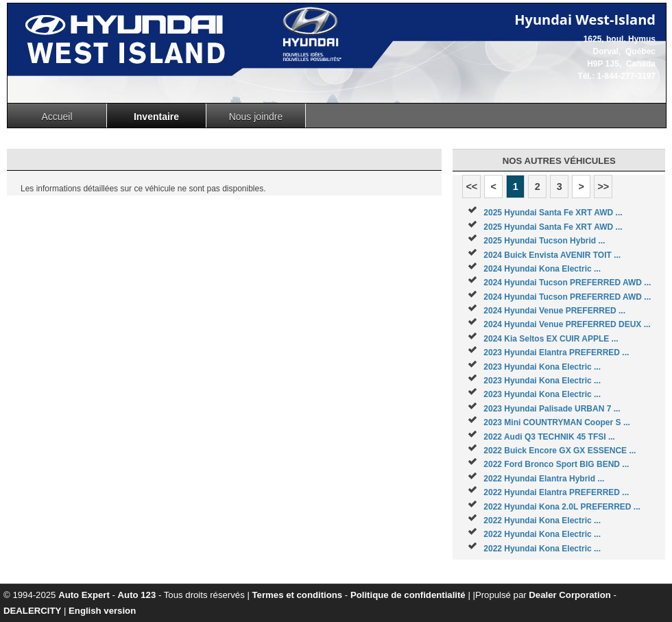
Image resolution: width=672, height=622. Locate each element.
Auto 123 (137, 595)
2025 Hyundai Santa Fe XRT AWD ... (553, 213)
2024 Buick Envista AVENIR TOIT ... (552, 255)
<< (471, 187)
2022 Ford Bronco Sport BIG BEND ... (556, 464)
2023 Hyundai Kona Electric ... (542, 367)
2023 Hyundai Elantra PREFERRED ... (556, 352)
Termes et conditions (298, 595)
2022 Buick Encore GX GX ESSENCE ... (560, 451)
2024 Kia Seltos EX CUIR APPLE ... (551, 339)
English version (102, 611)
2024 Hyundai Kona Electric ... (542, 269)
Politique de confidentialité (408, 595)
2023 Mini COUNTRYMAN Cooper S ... (557, 422)
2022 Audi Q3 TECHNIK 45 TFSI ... (549, 437)
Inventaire (156, 117)
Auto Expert (84, 595)
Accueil (57, 117)
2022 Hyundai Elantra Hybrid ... (544, 479)
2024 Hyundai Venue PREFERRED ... (554, 311)
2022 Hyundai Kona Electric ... (542, 521)
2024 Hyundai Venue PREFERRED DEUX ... (567, 324)
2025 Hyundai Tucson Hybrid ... (544, 241)
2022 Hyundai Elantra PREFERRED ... (556, 492)
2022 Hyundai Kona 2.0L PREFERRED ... (562, 507)
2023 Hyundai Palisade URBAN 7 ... (552, 409)
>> (603, 187)
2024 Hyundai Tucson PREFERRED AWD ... (567, 283)
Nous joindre (256, 117)
